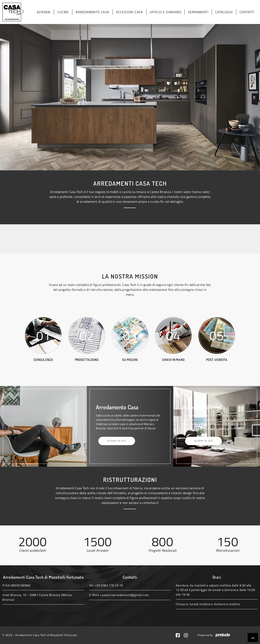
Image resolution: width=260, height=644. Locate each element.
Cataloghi (224, 12)
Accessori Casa (129, 12)
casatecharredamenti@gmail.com (125, 595)
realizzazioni (110, 503)
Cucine (63, 12)
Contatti (247, 12)
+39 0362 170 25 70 (109, 585)
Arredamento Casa (92, 12)
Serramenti (198, 12)
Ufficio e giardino (165, 12)
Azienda (44, 12)
